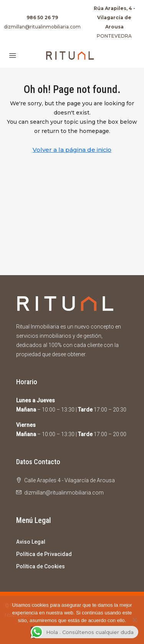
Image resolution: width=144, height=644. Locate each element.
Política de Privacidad (44, 554)
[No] (134, 620)
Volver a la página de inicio (72, 150)
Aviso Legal (31, 542)
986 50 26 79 (42, 17)
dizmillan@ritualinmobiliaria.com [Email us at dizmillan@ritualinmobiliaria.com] (64, 493)
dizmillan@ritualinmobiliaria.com (42, 27)
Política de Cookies (41, 566)
